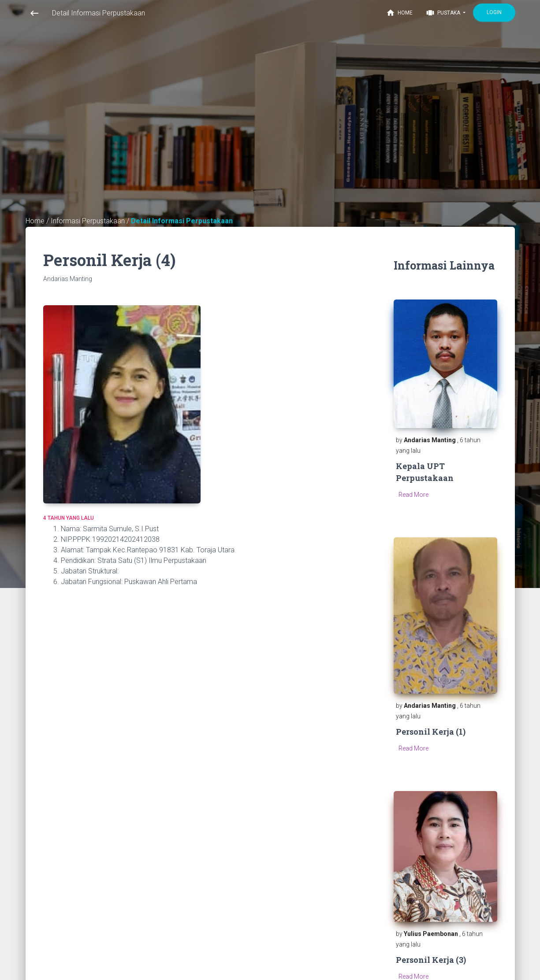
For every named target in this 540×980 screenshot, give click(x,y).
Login (494, 12)
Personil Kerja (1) (431, 732)
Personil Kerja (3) (431, 960)
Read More (413, 495)
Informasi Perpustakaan (89, 221)
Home (399, 13)
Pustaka (444, 13)
